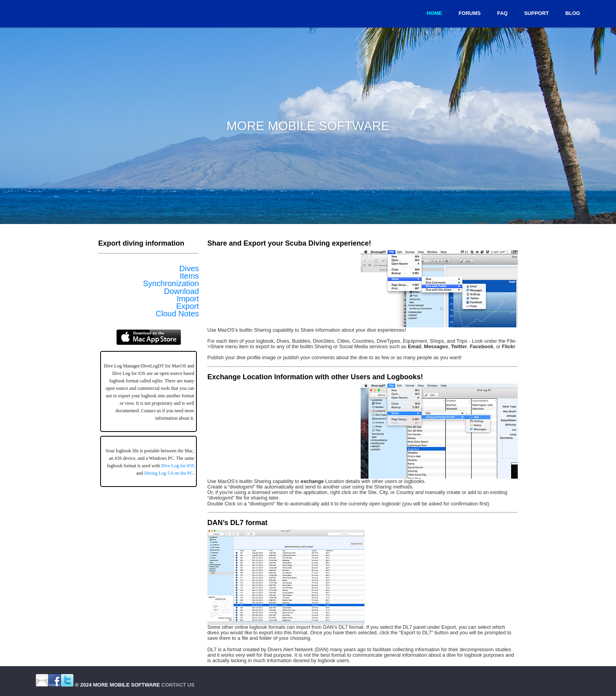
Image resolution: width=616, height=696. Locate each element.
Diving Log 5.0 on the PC (169, 473)
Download (181, 291)
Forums (469, 13)
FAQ (502, 13)
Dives (189, 268)
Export (188, 306)
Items (189, 276)
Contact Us (178, 685)
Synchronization (171, 283)
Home (434, 13)
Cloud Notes (177, 314)
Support (536, 13)
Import (188, 299)
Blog (573, 13)
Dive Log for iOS (178, 466)
